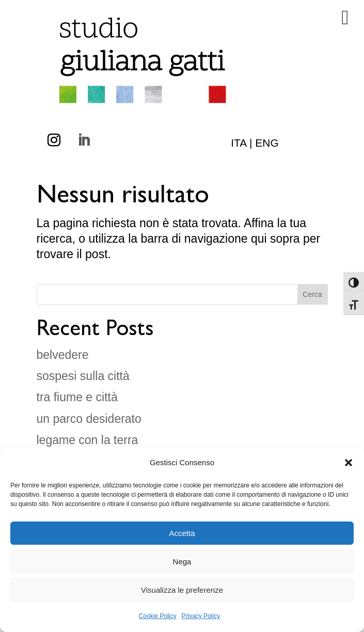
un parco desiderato (89, 419)
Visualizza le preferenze (182, 590)
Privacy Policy (201, 616)
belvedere (63, 355)
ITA (239, 143)
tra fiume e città (77, 397)
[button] (349, 463)
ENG (267, 143)
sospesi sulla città (83, 376)
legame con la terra (88, 440)
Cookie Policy (158, 616)
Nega (182, 562)
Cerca (312, 294)
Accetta (182, 533)
